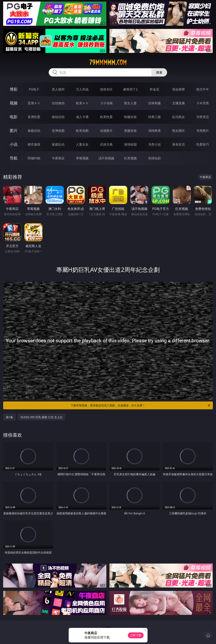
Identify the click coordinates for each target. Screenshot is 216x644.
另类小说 (154, 144)
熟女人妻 (130, 103)
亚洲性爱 (34, 117)
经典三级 (154, 117)
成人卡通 (82, 117)
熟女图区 (179, 131)
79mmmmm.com (108, 62)
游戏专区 (106, 89)
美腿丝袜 (130, 131)
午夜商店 (58, 158)
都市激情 (34, 144)
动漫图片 (106, 131)
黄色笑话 (179, 144)
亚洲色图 (58, 131)
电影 (14, 117)
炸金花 (154, 89)
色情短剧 (154, 158)
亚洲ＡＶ (34, 103)
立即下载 (136, 635)
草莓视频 (82, 158)
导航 (14, 158)
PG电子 (34, 89)
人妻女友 (82, 144)
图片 (14, 131)
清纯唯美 (154, 131)
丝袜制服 (154, 103)
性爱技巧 (203, 144)
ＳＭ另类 (203, 103)
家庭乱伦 (58, 144)
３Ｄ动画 (106, 103)
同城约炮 (34, 158)
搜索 (159, 72)
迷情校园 (130, 144)
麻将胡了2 (130, 89)
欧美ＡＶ (82, 103)
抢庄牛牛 (203, 89)
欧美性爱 (106, 117)
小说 (14, 144)
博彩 (14, 89)
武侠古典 (106, 144)
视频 (14, 103)
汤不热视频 (106, 158)
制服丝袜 (130, 117)
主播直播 (179, 103)
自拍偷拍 (58, 103)
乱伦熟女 (179, 117)
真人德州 (58, 89)
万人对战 (82, 89)
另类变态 (203, 117)
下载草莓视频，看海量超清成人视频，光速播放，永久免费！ (141, 405)
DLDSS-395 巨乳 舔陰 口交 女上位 (41, 417)
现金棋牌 (179, 89)
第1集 (9, 417)
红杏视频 (130, 158)
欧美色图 (82, 131)
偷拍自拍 (58, 117)
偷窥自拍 (34, 131)
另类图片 (203, 131)
